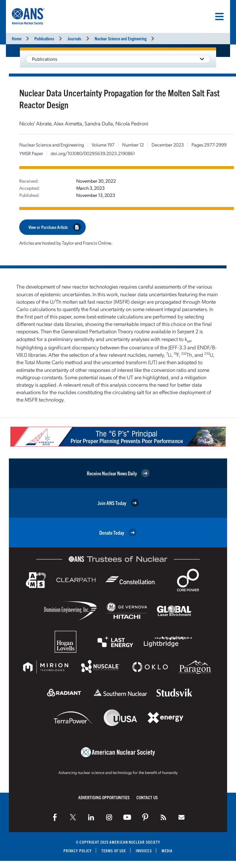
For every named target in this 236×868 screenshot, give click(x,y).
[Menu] (219, 17)
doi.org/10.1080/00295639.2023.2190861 (93, 153)
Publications (44, 38)
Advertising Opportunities (104, 797)
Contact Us (147, 797)
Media (167, 851)
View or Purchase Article (55, 227)
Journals (74, 38)
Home (17, 38)
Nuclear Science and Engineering (121, 38)
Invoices (144, 851)
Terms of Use (114, 851)
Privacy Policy (78, 851)
